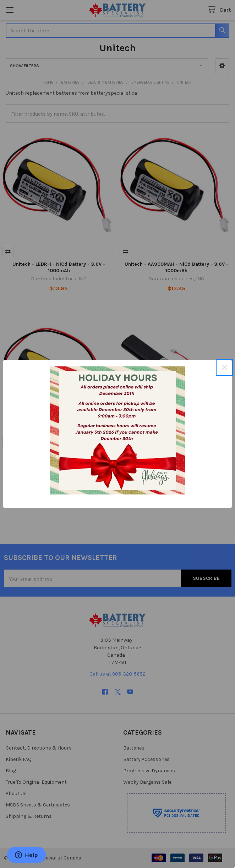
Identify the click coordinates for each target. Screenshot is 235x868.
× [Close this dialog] (224, 367)
